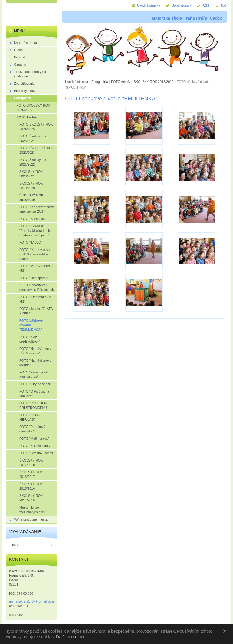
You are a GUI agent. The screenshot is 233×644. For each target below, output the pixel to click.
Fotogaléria (100, 82)
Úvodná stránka (77, 82)
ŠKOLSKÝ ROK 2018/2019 (153, 82)
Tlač (223, 5)
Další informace (71, 637)
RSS (206, 5)
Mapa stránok (181, 5)
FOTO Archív (121, 82)
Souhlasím (226, 631)
